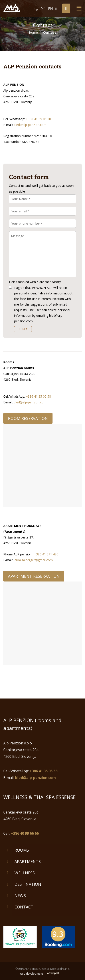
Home (33, 32)
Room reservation (28, 418)
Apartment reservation (34, 576)
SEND (23, 329)
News (20, 896)
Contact (24, 907)
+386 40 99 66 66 (25, 833)
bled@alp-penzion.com (30, 125)
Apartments (28, 861)
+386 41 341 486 (46, 554)
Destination (28, 884)
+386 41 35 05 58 (38, 119)
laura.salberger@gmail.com (33, 560)
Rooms (22, 850)
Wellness (25, 873)
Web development (43, 974)
